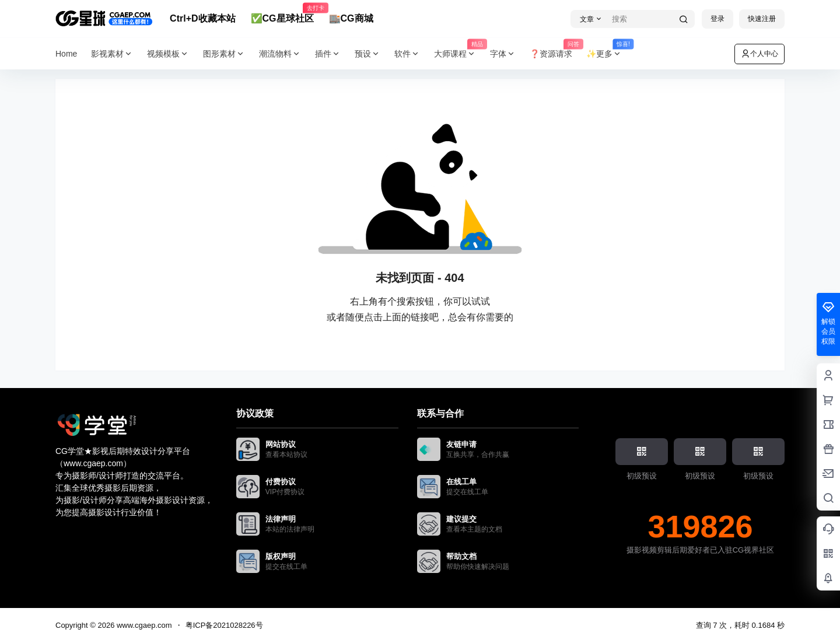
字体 (503, 54)
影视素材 (112, 54)
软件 (407, 54)
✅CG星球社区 (282, 13)
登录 (717, 19)
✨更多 (608, 54)
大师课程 (459, 54)
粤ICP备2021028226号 (224, 625)
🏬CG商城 (351, 18)
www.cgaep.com (143, 625)
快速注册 (762, 19)
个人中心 (759, 54)
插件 (328, 54)
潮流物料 (280, 54)
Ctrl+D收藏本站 (202, 18)
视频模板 (168, 54)
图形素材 (224, 54)
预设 (367, 54)
